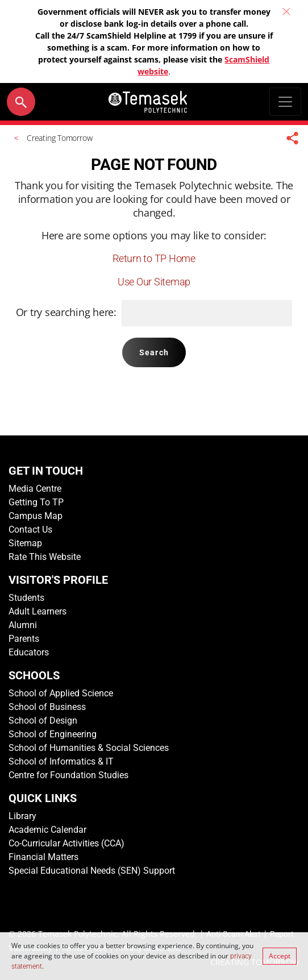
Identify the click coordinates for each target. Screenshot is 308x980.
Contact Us (30, 530)
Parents (24, 639)
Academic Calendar (47, 830)
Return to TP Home (154, 258)
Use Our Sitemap (154, 282)
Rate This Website (45, 557)
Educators (29, 652)
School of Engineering (53, 734)
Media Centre (35, 489)
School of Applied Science (61, 693)
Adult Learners (38, 611)
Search (154, 352)
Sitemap (25, 543)
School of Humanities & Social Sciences (89, 748)
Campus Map (36, 516)
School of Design (43, 721)
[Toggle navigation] (285, 102)
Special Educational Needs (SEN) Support (92, 871)
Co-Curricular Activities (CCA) (66, 843)
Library (22, 816)
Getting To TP (36, 502)
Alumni (23, 625)
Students (26, 598)
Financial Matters (43, 857)
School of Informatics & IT (61, 761)
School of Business (47, 707)
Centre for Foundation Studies (68, 775)
